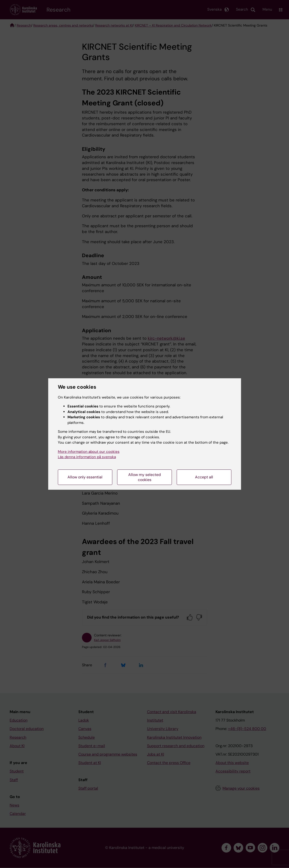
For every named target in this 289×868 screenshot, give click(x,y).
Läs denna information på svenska (87, 457)
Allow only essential (85, 477)
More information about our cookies (89, 452)
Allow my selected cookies (144, 477)
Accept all (204, 477)
